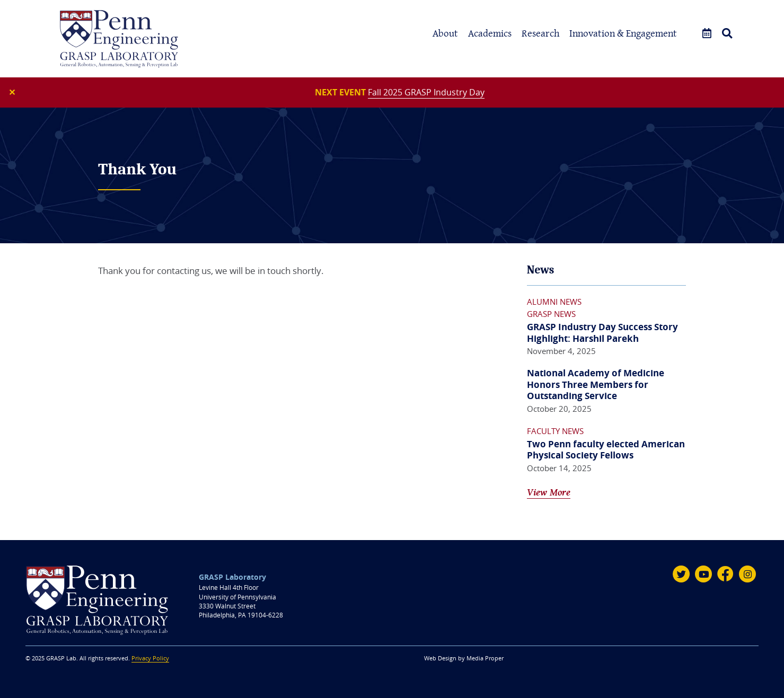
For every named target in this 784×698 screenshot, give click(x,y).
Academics (490, 33)
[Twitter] (681, 574)
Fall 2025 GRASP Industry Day (426, 92)
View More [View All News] (549, 492)
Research (540, 33)
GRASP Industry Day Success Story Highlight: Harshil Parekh (602, 333)
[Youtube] (703, 574)
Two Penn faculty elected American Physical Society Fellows (606, 450)
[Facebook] (726, 574)
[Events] (707, 34)
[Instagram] (747, 574)
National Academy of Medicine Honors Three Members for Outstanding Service (596, 384)
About (445, 33)
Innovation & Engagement (623, 33)
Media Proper (485, 658)
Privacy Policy (150, 658)
